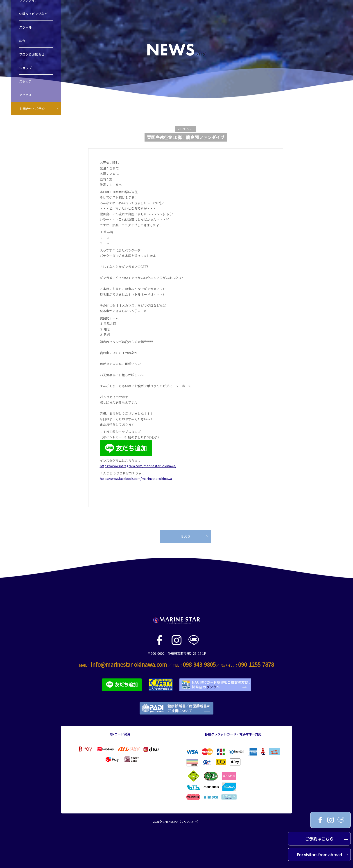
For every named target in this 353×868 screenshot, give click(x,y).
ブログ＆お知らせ (32, 57)
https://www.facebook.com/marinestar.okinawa (136, 479)
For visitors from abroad (323, 854)
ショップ (25, 71)
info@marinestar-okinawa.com (129, 664)
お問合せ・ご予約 (32, 111)
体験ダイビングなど (33, 16)
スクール (25, 30)
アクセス (25, 98)
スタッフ (25, 84)
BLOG (195, 536)
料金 (22, 44)
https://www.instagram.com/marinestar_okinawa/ (138, 466)
